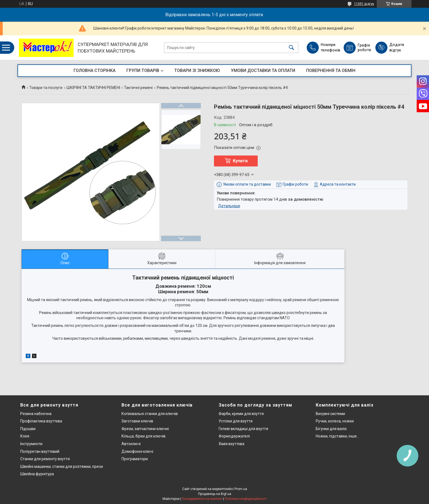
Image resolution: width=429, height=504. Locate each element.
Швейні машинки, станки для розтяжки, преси (62, 466)
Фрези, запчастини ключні (145, 429)
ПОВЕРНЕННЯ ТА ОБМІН (331, 70)
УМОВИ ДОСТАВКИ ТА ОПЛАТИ (263, 70)
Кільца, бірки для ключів (144, 436)
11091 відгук (364, 4)
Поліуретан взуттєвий (40, 451)
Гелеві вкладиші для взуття (243, 429)
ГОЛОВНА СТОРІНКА (95, 70)
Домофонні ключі (137, 451)
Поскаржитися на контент (202, 499)
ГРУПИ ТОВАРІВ (143, 70)
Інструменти (31, 444)
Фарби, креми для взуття (241, 414)
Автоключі (131, 444)
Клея (25, 436)
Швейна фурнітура (37, 474)
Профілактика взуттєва (41, 421)
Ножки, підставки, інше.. (337, 436)
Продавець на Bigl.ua (215, 494)
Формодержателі (234, 436)
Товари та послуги (46, 88)
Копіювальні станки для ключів (150, 414)
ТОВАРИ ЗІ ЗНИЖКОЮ (197, 70)
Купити (240, 161)
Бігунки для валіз (331, 429)
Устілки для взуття (236, 421)
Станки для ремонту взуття (45, 459)
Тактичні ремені (138, 88)
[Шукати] (291, 48)
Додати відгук (397, 47)
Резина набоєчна (36, 414)
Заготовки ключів (137, 421)
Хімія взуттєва (231, 444)
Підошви (28, 429)
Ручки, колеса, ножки (335, 421)
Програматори (135, 459)
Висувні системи (330, 414)
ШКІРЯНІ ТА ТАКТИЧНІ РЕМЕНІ (93, 88)
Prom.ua (241, 489)
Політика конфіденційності (246, 499)
